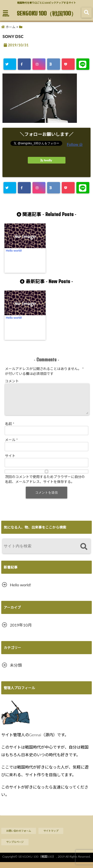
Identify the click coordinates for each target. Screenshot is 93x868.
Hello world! (14, 250)
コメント (12, 381)
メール (11, 446)
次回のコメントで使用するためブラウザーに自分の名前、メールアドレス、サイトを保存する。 (45, 485)
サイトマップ (51, 837)
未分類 (16, 671)
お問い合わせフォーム (19, 837)
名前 (10, 430)
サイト (10, 462)
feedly (47, 160)
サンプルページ (15, 848)
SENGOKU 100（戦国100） (47, 13)
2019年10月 (21, 631)
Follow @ (75, 144)
